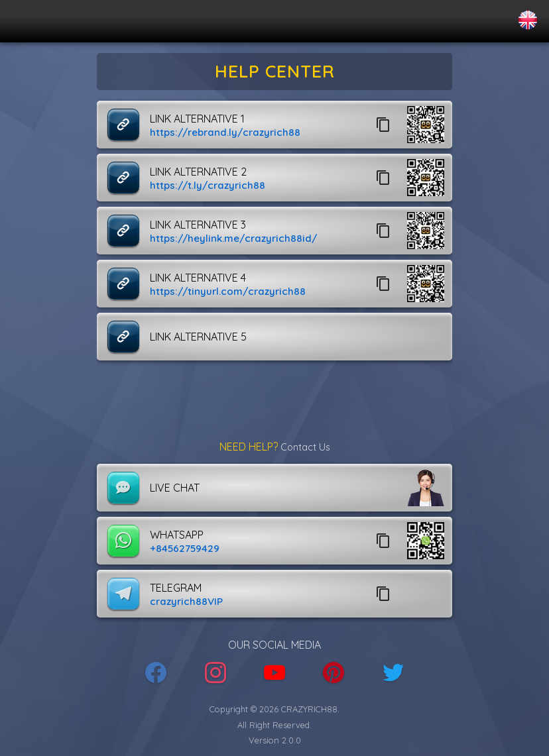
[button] (426, 125)
